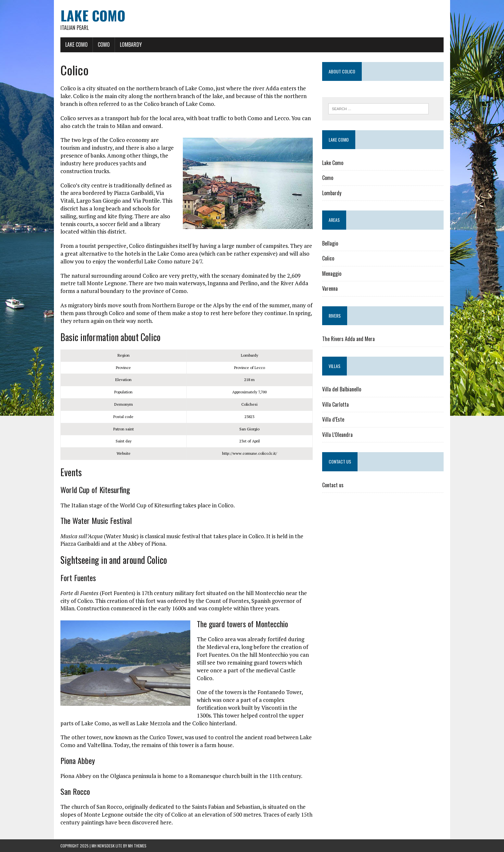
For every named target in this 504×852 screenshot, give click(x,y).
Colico (328, 258)
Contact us (333, 485)
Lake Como (76, 45)
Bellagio (330, 243)
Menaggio (332, 273)
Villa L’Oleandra (337, 435)
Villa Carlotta (335, 404)
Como (104, 45)
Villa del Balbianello (342, 389)
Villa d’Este (333, 419)
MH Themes (137, 846)
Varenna (330, 288)
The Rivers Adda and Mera (348, 339)
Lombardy (131, 45)
